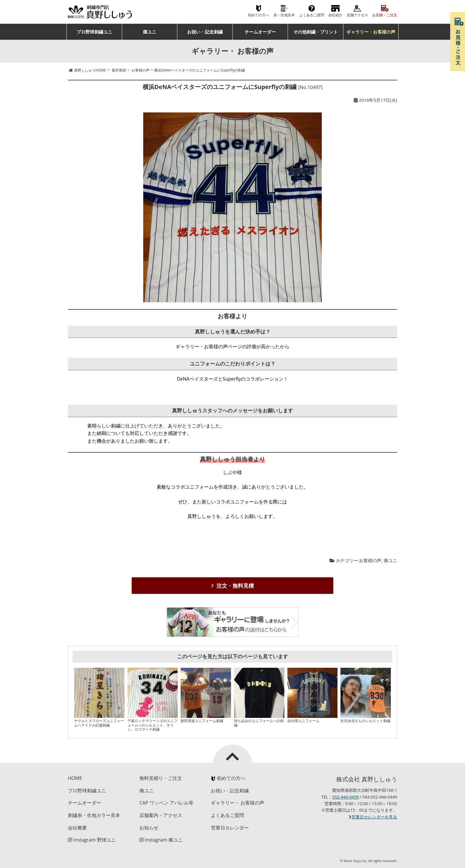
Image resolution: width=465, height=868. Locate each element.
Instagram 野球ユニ (92, 840)
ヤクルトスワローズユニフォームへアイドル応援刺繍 (99, 723)
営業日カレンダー (230, 828)
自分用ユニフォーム (303, 721)
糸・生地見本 (284, 15)
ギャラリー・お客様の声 (371, 32)
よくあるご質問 (312, 15)
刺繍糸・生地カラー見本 (94, 815)
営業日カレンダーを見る (374, 817)
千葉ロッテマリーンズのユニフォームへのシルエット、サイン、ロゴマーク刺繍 (152, 725)
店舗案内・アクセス (161, 815)
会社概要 (77, 828)
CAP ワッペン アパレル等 (166, 803)
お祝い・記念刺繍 (205, 32)
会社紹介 (335, 15)
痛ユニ (150, 32)
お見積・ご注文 (385, 15)
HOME (75, 778)
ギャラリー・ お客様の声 (238, 803)
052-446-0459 (346, 797)
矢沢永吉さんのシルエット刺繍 (365, 721)
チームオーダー (260, 32)
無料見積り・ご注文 (161, 778)
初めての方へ (259, 15)
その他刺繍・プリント (316, 32)
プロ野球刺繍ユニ (94, 32)
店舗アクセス (357, 15)
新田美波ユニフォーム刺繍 (202, 721)
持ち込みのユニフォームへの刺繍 (259, 723)
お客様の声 (370, 560)
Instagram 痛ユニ (161, 840)
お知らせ (149, 828)
